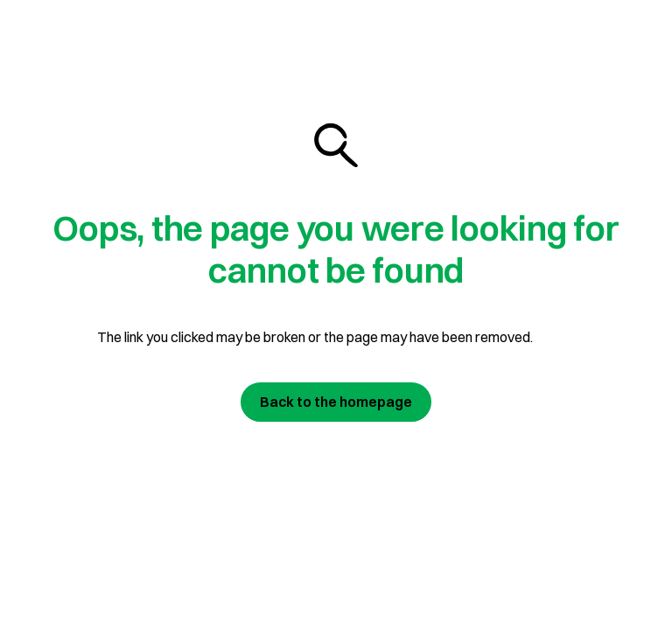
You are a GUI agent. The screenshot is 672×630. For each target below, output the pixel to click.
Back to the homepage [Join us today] (336, 402)
